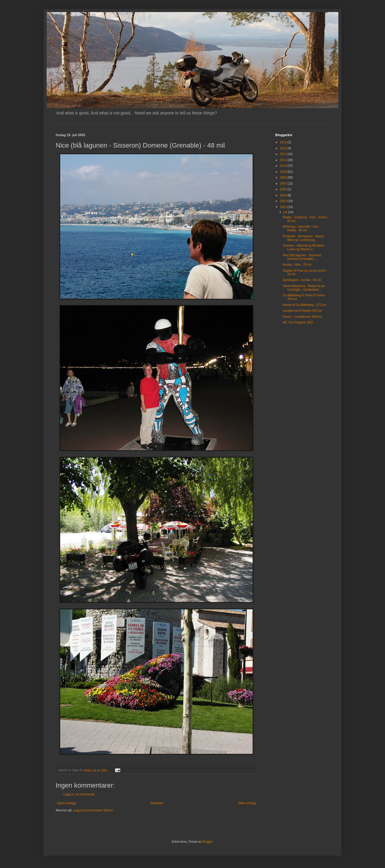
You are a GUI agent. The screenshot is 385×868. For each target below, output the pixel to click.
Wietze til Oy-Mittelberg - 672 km (305, 305)
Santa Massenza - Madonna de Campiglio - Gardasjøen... (304, 288)
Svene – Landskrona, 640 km (302, 317)
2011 (283, 160)
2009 (283, 172)
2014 (283, 142)
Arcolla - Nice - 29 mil (297, 265)
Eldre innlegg (247, 803)
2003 (283, 201)
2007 (283, 184)
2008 (283, 178)
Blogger (208, 842)
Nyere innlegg (66, 803)
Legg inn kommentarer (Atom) (93, 810)
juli (286, 212)
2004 (283, 195)
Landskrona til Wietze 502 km (302, 311)
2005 (283, 189)
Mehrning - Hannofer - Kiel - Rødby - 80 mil (301, 228)
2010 (283, 166)
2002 (283, 207)
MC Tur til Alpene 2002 (298, 322)
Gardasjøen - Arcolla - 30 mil (302, 280)
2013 (283, 148)
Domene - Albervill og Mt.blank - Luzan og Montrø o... (304, 247)
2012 (283, 154)
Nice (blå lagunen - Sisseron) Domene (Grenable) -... (302, 257)
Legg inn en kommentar (79, 794)
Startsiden (157, 803)
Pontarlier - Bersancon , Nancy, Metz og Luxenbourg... (303, 238)
